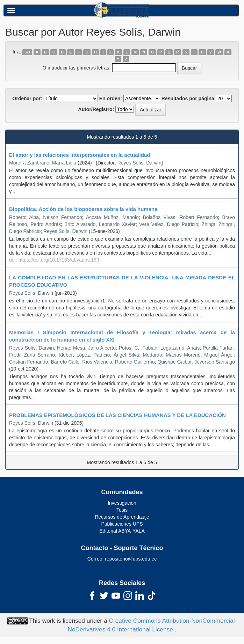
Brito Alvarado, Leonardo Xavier (100, 224)
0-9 (27, 52)
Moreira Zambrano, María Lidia (43, 163)
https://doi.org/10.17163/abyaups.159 (59, 260)
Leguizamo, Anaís (180, 348)
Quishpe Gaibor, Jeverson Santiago (196, 362)
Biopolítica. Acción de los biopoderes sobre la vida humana (83, 209)
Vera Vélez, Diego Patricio (169, 224)
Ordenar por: (27, 98)
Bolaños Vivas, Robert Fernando (181, 217)
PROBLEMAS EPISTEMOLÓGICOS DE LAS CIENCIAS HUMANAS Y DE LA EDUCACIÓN (117, 415)
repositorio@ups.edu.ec (131, 559)
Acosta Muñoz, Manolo (112, 217)
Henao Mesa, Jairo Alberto (86, 348)
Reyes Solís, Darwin (139, 163)
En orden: (111, 98)
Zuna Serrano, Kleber (49, 355)
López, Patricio (93, 355)
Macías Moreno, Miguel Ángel (200, 355)
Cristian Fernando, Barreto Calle (44, 362)
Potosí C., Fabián (138, 348)
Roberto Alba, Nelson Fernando (46, 217)
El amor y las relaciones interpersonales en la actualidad (80, 155)
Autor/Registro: (96, 109)
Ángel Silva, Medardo (138, 355)
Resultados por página (188, 98)
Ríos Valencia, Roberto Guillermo (118, 362)
